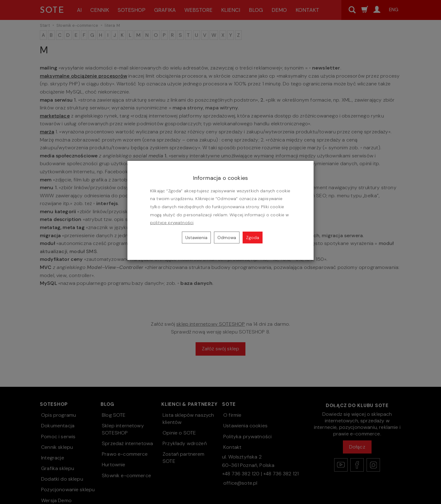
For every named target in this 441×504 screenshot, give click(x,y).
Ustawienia (196, 238)
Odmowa (227, 238)
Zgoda (253, 238)
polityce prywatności (172, 223)
